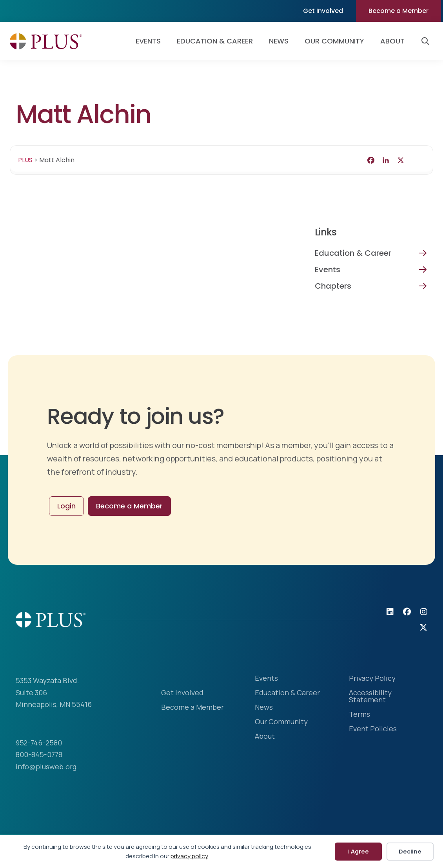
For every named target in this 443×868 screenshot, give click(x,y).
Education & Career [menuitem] (215, 41)
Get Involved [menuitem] (323, 11)
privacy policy (189, 856)
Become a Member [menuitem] (399, 11)
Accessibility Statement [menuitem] (370, 697)
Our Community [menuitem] (334, 41)
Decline (410, 851)
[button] (427, 41)
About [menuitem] (392, 41)
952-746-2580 (39, 743)
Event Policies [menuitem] (373, 729)
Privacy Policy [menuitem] (372, 679)
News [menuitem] (279, 41)
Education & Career (353, 253)
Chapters (333, 286)
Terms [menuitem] (359, 715)
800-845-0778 (39, 754)
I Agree (359, 851)
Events (328, 269)
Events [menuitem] (148, 41)
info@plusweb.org (46, 767)
